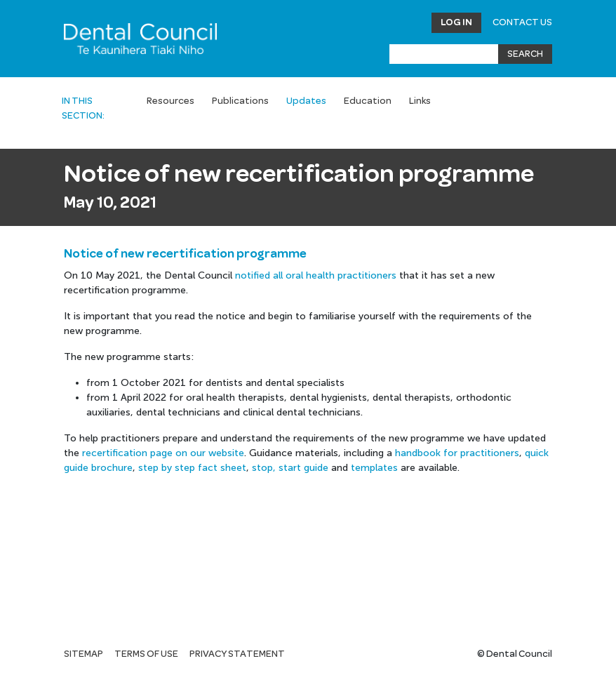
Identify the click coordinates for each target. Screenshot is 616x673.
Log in (456, 22)
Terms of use (146, 654)
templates (374, 468)
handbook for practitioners (457, 453)
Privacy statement (237, 654)
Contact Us (522, 22)
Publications (240, 101)
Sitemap (83, 654)
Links (420, 101)
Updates (306, 101)
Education (368, 101)
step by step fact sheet (192, 468)
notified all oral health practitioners (316, 275)
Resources (170, 101)
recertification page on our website (163, 453)
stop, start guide (290, 468)
